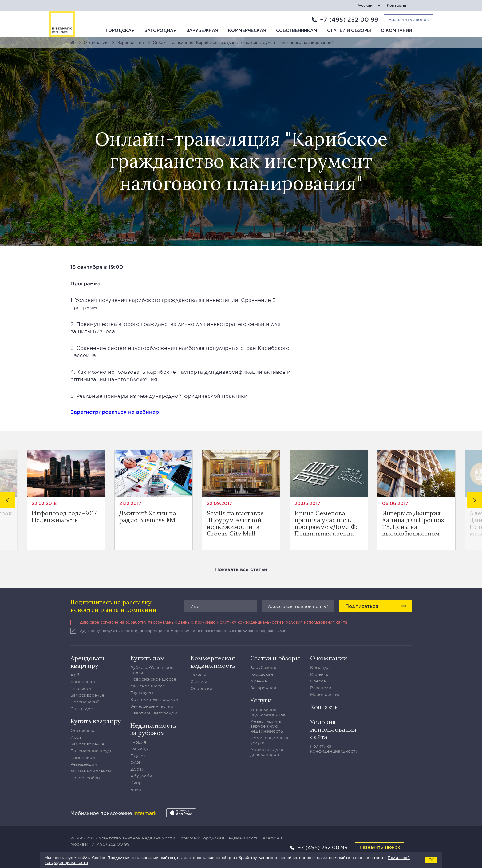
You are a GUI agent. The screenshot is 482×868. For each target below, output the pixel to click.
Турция (138, 742)
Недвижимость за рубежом (153, 729)
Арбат (77, 675)
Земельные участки (152, 706)
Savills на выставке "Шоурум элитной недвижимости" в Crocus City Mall (235, 523)
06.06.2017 (395, 503)
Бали (136, 789)
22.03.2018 (44, 503)
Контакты (396, 5)
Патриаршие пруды (92, 751)
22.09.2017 (219, 503)
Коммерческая (247, 31)
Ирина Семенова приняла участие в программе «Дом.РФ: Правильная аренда (326, 523)
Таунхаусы (142, 693)
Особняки (201, 688)
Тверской (81, 688)
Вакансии (321, 688)
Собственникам (297, 31)
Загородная (160, 31)
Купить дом (148, 658)
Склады (199, 682)
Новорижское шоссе (153, 679)
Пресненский (85, 702)
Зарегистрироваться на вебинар (115, 412)
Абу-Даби (141, 776)
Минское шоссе (148, 686)
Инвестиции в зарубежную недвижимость (267, 726)
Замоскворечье (87, 695)
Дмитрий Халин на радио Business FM (148, 517)
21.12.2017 (130, 503)
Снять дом (82, 709)
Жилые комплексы (91, 771)
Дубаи (137, 769)
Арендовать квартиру (88, 662)
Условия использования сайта (316, 622)
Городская (120, 31)
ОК (431, 860)
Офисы (198, 675)
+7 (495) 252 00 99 (349, 19)
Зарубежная (202, 31)
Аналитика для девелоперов (267, 752)
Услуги (261, 700)
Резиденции (84, 764)
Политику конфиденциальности (249, 622)
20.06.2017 (307, 503)
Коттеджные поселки (154, 699)
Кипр (136, 783)
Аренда (259, 681)
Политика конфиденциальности (334, 749)
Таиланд (139, 749)
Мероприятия (325, 694)
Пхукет (138, 756)
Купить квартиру (96, 721)
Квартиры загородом (154, 713)
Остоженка (83, 730)
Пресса (318, 681)
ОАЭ (135, 762)
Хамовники (83, 682)
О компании (396, 31)
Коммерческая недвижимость (213, 662)
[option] (66, 500)
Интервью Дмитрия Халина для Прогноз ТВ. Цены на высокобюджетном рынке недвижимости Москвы (415, 523)
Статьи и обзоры (349, 31)
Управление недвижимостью (269, 712)
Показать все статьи (241, 569)
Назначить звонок (380, 847)
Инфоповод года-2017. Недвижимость (65, 517)
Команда (320, 667)
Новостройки (85, 778)
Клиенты (320, 674)
